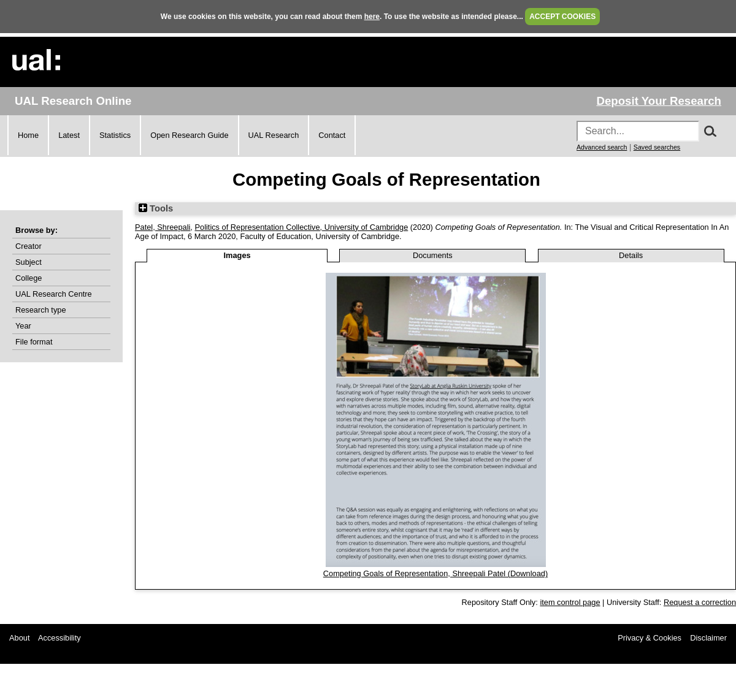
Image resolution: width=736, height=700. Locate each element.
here (372, 17)
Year (23, 326)
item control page (570, 602)
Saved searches (657, 147)
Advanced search (602, 147)
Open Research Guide (189, 135)
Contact (332, 135)
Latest (69, 135)
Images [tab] (237, 255)
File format (34, 342)
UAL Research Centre (54, 294)
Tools (156, 208)
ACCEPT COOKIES (562, 17)
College (29, 278)
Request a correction (700, 602)
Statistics (115, 135)
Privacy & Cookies (650, 638)
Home (28, 135)
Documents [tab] (433, 255)
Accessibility (59, 638)
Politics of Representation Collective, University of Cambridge (301, 227)
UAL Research (274, 135)
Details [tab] (631, 255)
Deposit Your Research (659, 101)
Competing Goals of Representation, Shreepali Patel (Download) (435, 573)
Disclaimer (708, 638)
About (19, 638)
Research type (41, 310)
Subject (29, 262)
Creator (29, 246)
